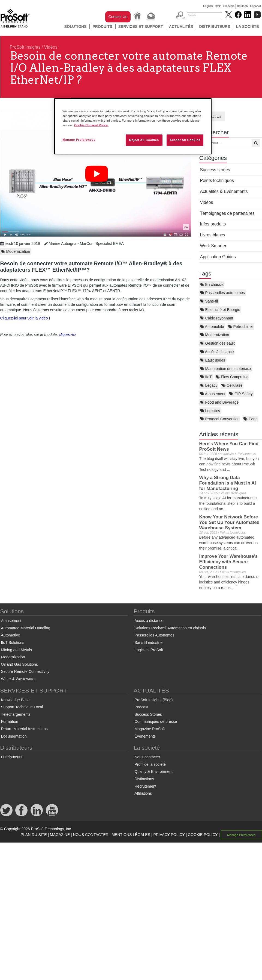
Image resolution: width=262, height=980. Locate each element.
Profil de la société (150, 764)
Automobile (212, 327)
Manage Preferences (241, 835)
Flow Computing (232, 377)
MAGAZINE (60, 835)
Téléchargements (16, 714)
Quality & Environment (153, 771)
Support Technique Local (22, 707)
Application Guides (218, 257)
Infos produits (213, 224)
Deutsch (242, 6)
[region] (133, 126)
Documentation (14, 736)
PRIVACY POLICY (169, 835)
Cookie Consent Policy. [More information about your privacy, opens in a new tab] (91, 125)
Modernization (215, 335)
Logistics (210, 411)
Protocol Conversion (220, 419)
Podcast (141, 707)
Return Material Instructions (24, 729)
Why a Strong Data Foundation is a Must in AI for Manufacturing (228, 483)
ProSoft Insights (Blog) (153, 700)
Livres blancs (213, 235)
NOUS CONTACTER (91, 835)
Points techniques (217, 181)
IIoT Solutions (13, 642)
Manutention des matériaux (226, 369)
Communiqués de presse (156, 721)
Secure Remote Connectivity (25, 671)
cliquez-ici (67, 335)
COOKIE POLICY (203, 835)
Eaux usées (213, 360)
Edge (251, 419)
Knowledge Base (15, 700)
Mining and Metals (17, 650)
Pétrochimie (241, 327)
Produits (103, 27)
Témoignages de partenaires (228, 213)
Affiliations (143, 793)
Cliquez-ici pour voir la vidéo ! (25, 318)
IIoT (206, 377)
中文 (218, 6)
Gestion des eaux (218, 343)
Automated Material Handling (26, 628)
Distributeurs (215, 27)
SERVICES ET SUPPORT (141, 27)
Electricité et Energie (220, 310)
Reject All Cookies (144, 140)
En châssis (212, 284)
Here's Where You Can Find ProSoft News (229, 446)
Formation (10, 721)
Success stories (215, 170)
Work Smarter (213, 246)
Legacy (209, 385)
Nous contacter (147, 757)
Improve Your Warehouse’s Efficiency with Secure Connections (228, 562)
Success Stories (148, 714)
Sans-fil (209, 301)
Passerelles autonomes (222, 293)
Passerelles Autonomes (154, 635)
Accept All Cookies (185, 140)
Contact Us (118, 17)
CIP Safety (241, 394)
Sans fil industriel (149, 642)
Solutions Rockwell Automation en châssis (170, 628)
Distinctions (144, 779)
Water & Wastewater (18, 679)
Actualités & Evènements (224, 191)
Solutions (76, 27)
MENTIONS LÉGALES (131, 835)
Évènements (145, 736)
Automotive (11, 635)
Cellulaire (232, 385)
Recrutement (145, 786)
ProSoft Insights (25, 47)
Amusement (213, 394)
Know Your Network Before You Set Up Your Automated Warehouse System (229, 522)
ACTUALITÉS (181, 27)
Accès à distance (217, 352)
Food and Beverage (219, 402)
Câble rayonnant (217, 318)
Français (229, 6)
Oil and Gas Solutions (19, 664)
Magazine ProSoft (150, 729)
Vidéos (51, 47)
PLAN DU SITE (34, 835)
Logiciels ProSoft (149, 650)
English (208, 6)
